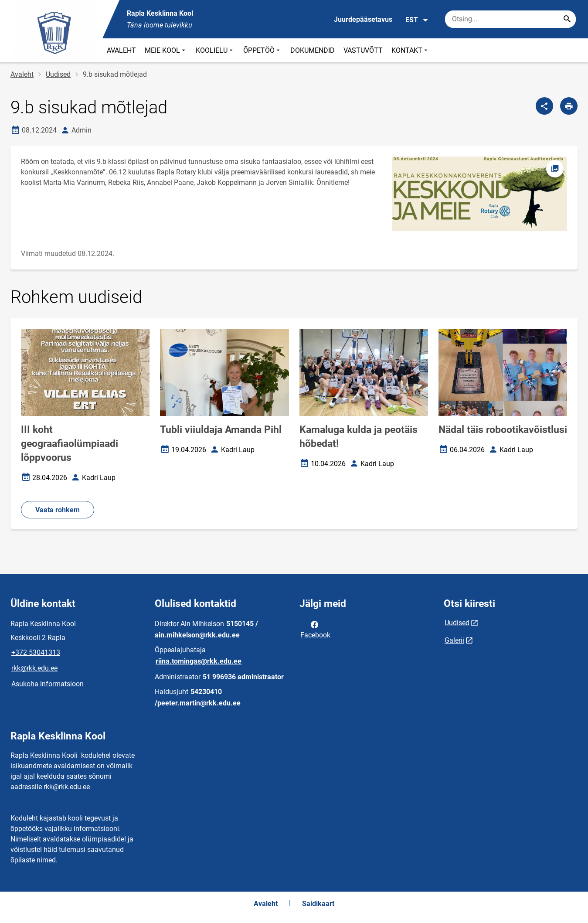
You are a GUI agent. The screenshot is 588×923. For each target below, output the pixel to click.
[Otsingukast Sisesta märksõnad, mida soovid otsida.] (510, 19)
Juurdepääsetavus (363, 19)
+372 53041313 (36, 652)
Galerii (454, 640)
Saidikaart (318, 904)
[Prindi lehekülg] (569, 106)
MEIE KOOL (166, 50)
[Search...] (567, 19)
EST (417, 20)
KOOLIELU (215, 50)
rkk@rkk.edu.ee (34, 668)
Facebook (315, 629)
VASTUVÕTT (363, 50)
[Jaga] (544, 106)
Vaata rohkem (58, 510)
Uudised (58, 74)
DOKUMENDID (313, 50)
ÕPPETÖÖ (262, 50)
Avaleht (22, 74)
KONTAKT (410, 50)
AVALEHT (121, 50)
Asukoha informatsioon (48, 684)
